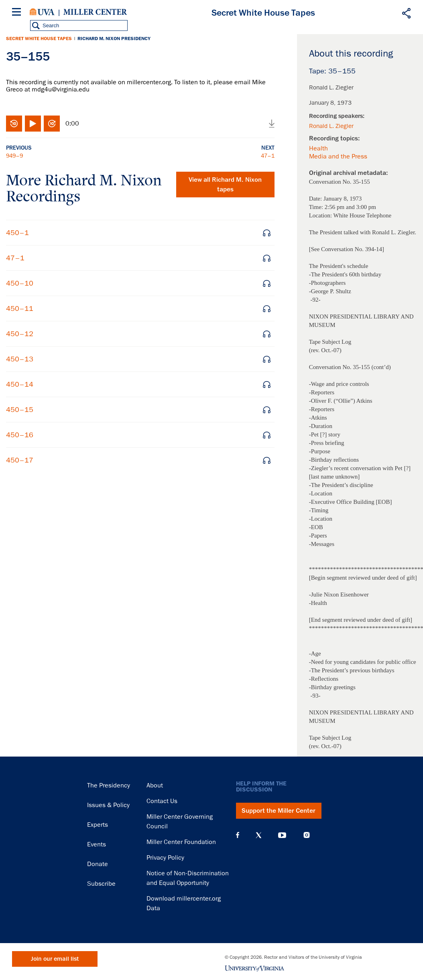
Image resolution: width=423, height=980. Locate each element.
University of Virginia (42, 12)
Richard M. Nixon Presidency (114, 39)
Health (318, 148)
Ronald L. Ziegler (331, 126)
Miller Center (95, 12)
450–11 (20, 308)
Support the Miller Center (279, 811)
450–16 (20, 435)
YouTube (282, 835)
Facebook (238, 835)
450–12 (20, 334)
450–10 (20, 283)
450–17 (20, 460)
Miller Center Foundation (181, 842)
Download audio (272, 124)
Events (97, 844)
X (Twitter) (259, 835)
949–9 (14, 156)
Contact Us (162, 801)
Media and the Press (338, 156)
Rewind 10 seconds (14, 124)
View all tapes (225, 185)
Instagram (307, 835)
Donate (98, 864)
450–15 (20, 410)
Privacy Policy (165, 858)
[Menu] (18, 13)
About (155, 785)
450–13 (20, 359)
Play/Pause (33, 124)
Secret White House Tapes (39, 39)
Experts (98, 825)
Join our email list (55, 959)
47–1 (268, 156)
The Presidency (109, 785)
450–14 (20, 384)
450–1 (17, 233)
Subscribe (101, 884)
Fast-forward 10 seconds (52, 124)
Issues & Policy (108, 805)
